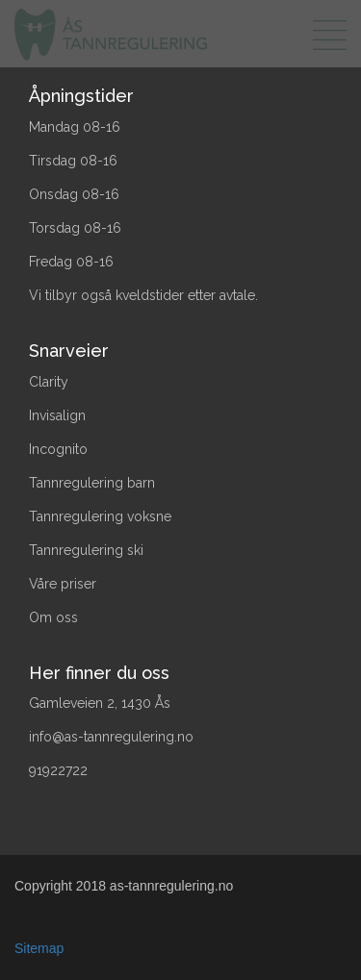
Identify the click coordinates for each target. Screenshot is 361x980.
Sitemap (39, 948)
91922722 (58, 770)
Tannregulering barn (92, 483)
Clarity (49, 382)
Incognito (58, 449)
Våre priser (63, 584)
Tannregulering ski (86, 550)
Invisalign (57, 415)
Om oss (53, 617)
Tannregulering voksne (100, 516)
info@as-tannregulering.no (111, 737)
